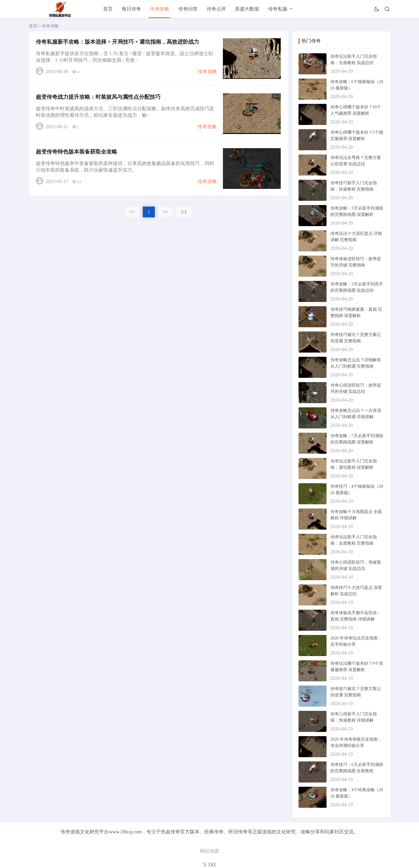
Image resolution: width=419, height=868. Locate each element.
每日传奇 (131, 9)
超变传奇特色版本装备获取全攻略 (77, 154)
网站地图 (210, 851)
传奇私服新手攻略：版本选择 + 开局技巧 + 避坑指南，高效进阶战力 (118, 42)
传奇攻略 (160, 9)
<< (132, 215)
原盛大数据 (247, 9)
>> (165, 215)
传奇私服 (278, 9)
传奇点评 (216, 9)
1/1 (184, 215)
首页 (108, 9)
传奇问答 (188, 9)
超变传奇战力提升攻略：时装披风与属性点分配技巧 (99, 98)
